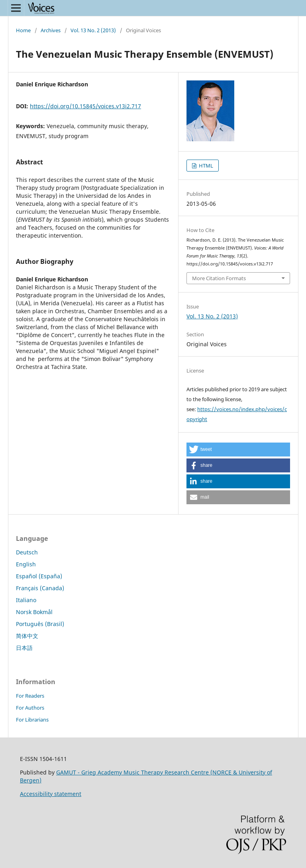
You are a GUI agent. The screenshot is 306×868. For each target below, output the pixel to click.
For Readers (30, 696)
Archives (51, 30)
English (26, 564)
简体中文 (27, 636)
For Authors (30, 708)
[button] (238, 450)
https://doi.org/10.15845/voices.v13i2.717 (85, 106)
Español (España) (39, 576)
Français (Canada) (40, 588)
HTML (205, 166)
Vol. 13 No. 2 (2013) (93, 30)
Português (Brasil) (40, 624)
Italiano (26, 600)
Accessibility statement (51, 794)
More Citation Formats (219, 278)
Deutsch (27, 552)
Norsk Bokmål (34, 612)
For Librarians (32, 720)
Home (23, 30)
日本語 (24, 648)
